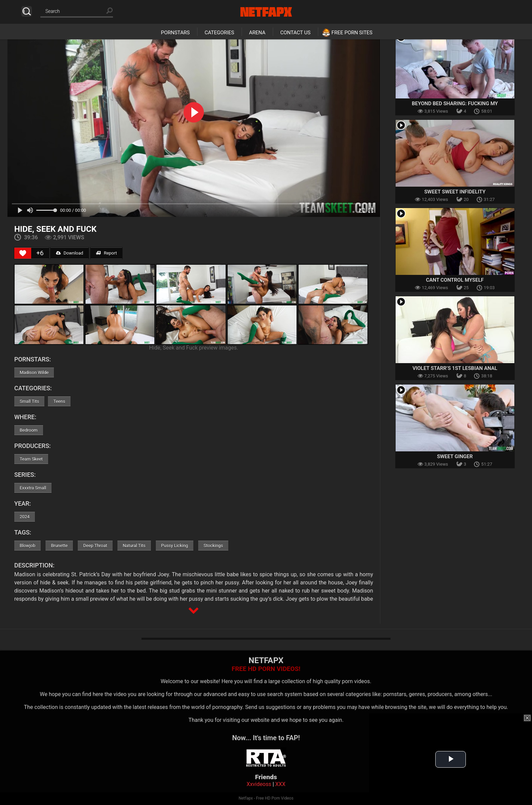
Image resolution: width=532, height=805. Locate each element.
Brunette (59, 546)
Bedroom (29, 430)
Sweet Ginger (455, 456)
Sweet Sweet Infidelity (455, 192)
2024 (25, 517)
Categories (219, 33)
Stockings (213, 546)
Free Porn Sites (352, 33)
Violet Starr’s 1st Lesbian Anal (455, 368)
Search (27, 11)
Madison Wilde (34, 372)
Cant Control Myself (455, 280)
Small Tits (29, 401)
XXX (280, 784)
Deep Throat (95, 546)
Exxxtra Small (33, 488)
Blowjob (27, 546)
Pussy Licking (175, 546)
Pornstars (175, 33)
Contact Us (295, 33)
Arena (257, 33)
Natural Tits (134, 546)
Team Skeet (31, 459)
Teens (59, 401)
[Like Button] (23, 253)
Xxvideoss (259, 784)
